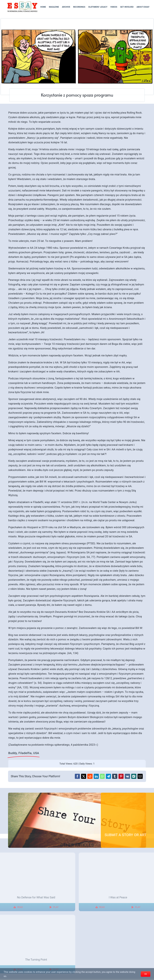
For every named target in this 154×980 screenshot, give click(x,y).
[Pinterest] (121, 776)
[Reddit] (90, 776)
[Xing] (134, 776)
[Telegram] (108, 776)
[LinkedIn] (96, 776)
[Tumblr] (115, 776)
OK (146, 974)
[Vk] (127, 776)
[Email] (140, 776)
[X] (84, 776)
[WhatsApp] (102, 776)
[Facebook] (77, 776)
